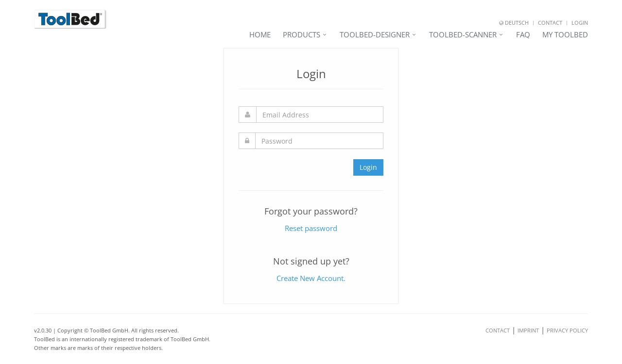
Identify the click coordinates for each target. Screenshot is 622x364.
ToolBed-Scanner (463, 34)
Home (260, 34)
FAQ (523, 34)
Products (302, 34)
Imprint (528, 330)
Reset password (311, 228)
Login (580, 23)
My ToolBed (565, 34)
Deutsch (514, 23)
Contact (550, 23)
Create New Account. (311, 278)
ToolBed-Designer (375, 34)
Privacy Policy (567, 330)
